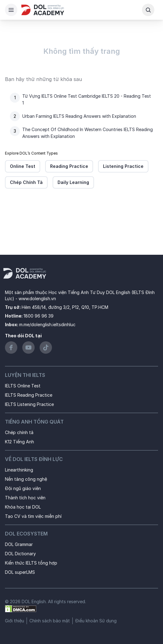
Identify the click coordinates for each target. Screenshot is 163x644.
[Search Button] (148, 10)
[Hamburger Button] (11, 10)
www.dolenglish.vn (37, 299)
